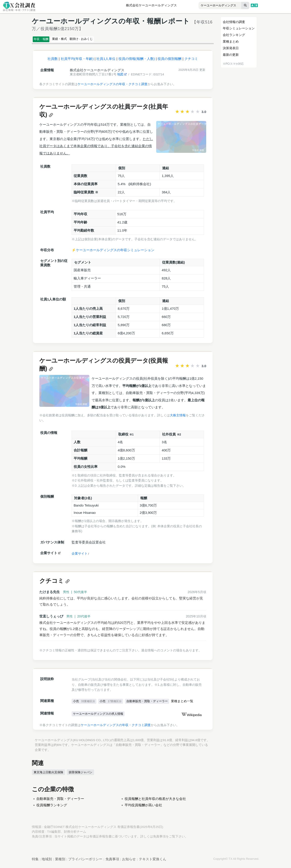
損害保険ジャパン (82, 774)
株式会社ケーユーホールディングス (151, 5)
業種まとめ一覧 (188, 703)
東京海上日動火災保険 (49, 774)
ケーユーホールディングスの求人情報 (100, 716)
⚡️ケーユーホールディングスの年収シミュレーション (113, 252)
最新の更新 (231, 55)
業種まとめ (231, 41)
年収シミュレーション (239, 28)
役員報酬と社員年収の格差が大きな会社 (155, 801)
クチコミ (191, 61)
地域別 (47, 861)
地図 (122, 76)
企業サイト (80, 556)
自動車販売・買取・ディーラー (151, 703)
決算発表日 (231, 48)
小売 (84, 703)
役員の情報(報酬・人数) (137, 61)
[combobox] (211, 6)
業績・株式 (70, 40)
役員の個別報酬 (169, 61)
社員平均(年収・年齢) (77, 61)
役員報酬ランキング (52, 807)
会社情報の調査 (234, 22)
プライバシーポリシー (85, 861)
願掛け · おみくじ (100, 40)
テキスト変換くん (153, 861)
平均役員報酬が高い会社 (143, 807)
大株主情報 (178, 417)
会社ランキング (234, 35)
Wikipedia (192, 717)
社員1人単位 (106, 61)
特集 (35, 861)
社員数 (53, 61)
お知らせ (129, 861)
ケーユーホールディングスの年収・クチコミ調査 (113, 86)
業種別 (60, 861)
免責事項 (159, 839)
